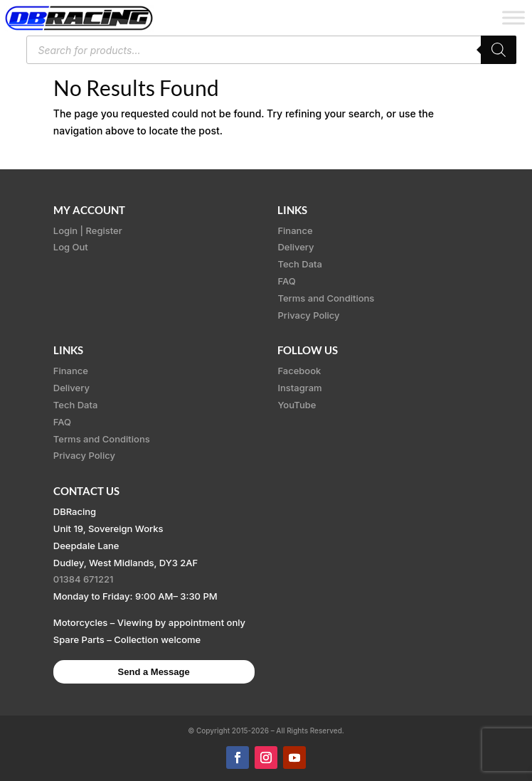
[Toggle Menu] (514, 17)
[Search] (499, 50)
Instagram (299, 388)
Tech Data (300, 264)
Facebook (299, 371)
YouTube (297, 405)
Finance (295, 230)
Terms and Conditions (326, 298)
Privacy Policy (308, 315)
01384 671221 (84, 579)
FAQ (286, 281)
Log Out (71, 247)
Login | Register (88, 230)
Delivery (296, 247)
